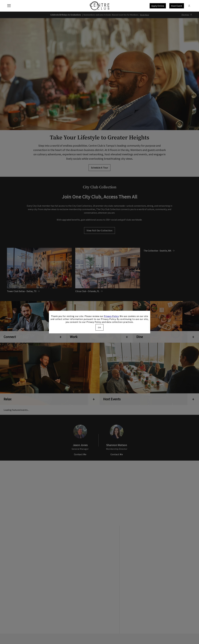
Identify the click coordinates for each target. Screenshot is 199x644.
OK (99, 327)
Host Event (177, 6)
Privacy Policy (111, 316)
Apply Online (158, 6)
